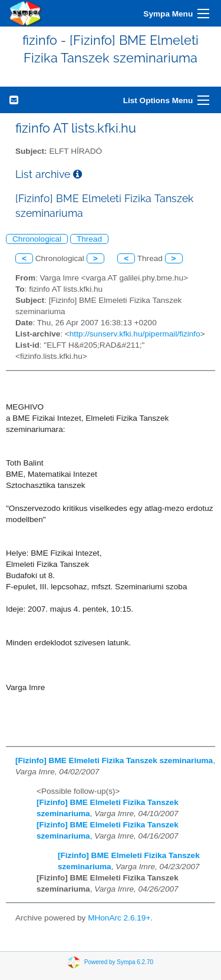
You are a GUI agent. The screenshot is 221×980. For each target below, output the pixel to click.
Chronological (37, 239)
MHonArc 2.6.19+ (119, 918)
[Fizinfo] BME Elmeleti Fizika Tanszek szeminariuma (114, 760)
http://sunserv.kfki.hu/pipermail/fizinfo (135, 334)
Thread (89, 239)
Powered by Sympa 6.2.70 (119, 962)
